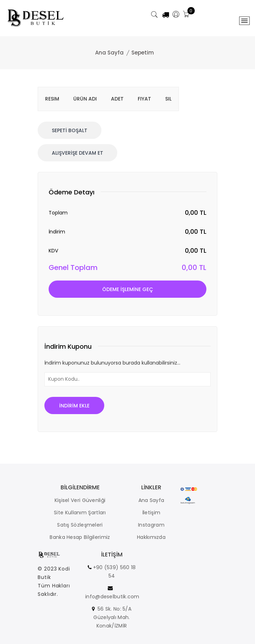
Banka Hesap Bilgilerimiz (80, 537)
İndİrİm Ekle (74, 406)
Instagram (151, 525)
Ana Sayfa (109, 53)
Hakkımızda (151, 537)
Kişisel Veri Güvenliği (80, 500)
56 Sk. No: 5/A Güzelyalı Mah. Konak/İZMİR (112, 617)
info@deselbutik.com (112, 597)
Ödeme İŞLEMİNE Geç (128, 289)
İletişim (151, 513)
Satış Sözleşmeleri (80, 525)
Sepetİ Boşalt (70, 130)
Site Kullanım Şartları (80, 513)
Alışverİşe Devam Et (77, 153)
